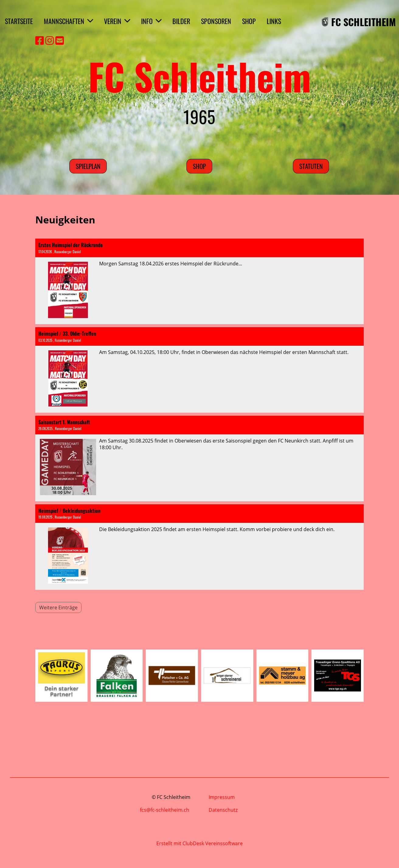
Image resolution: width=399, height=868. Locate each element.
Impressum (222, 797)
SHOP (249, 21)
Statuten (311, 166)
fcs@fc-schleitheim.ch (165, 810)
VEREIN (117, 21)
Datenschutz (223, 810)
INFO (151, 21)
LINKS (274, 21)
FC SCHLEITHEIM (364, 22)
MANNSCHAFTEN (68, 21)
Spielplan (88, 166)
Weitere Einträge (58, 607)
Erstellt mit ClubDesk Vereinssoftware (199, 843)
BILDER (181, 21)
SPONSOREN (216, 21)
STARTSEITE (19, 21)
